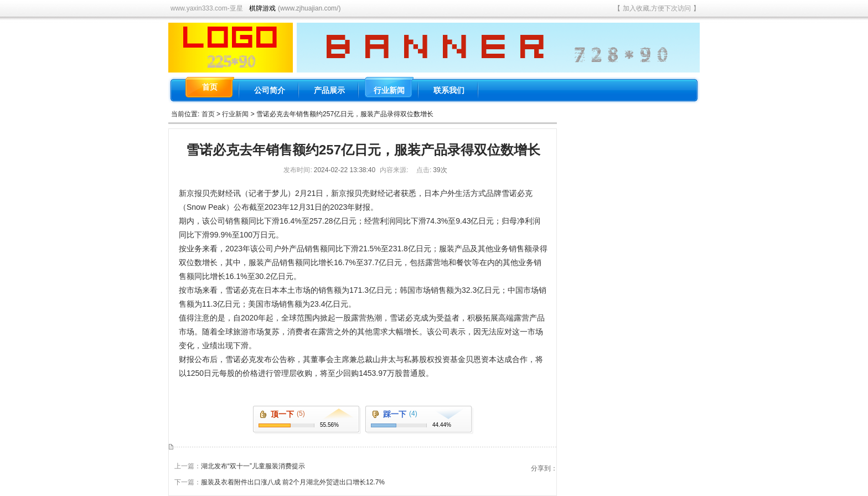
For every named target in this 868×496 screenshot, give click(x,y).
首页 (208, 114)
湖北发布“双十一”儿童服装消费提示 (253, 466)
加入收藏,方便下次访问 (657, 8)
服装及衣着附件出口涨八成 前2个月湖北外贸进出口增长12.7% (293, 482)
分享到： (544, 468)
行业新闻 (235, 114)
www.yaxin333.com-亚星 (207, 8)
